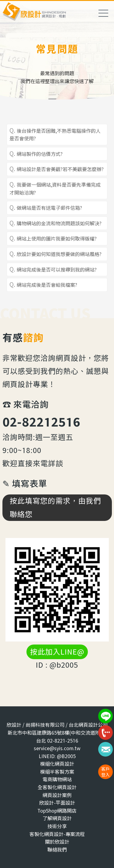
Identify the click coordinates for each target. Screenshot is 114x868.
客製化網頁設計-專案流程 (57, 834)
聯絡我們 (57, 850)
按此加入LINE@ (57, 652)
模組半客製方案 (57, 772)
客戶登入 (105, 772)
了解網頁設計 (57, 818)
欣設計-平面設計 (57, 803)
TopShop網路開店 (57, 811)
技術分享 (57, 826)
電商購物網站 (57, 779)
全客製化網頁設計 (57, 787)
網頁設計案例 (57, 795)
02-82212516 (41, 422)
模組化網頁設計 (57, 764)
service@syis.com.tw (57, 748)
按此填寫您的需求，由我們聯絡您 (55, 507)
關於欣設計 (57, 842)
